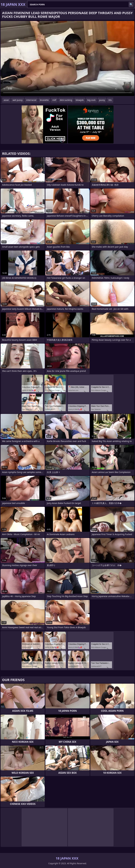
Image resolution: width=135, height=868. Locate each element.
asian (6, 100)
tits (110, 100)
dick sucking (66, 100)
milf (54, 100)
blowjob (80, 100)
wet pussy (18, 100)
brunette (44, 100)
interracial (31, 100)
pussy (102, 100)
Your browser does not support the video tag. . (67, 58)
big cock (91, 100)
